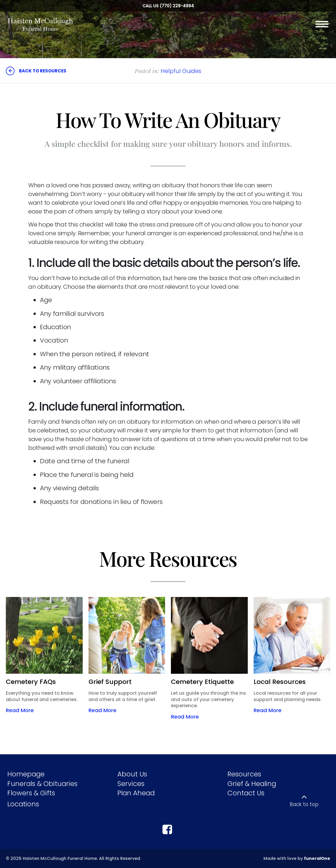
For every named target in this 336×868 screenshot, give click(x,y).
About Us (132, 774)
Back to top (304, 804)
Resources (244, 774)
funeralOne (317, 858)
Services (131, 784)
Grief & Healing (252, 784)
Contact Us (246, 793)
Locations (23, 804)
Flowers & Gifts (31, 793)
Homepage (26, 774)
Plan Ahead (136, 793)
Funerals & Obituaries (42, 784)
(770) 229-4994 (177, 6)
